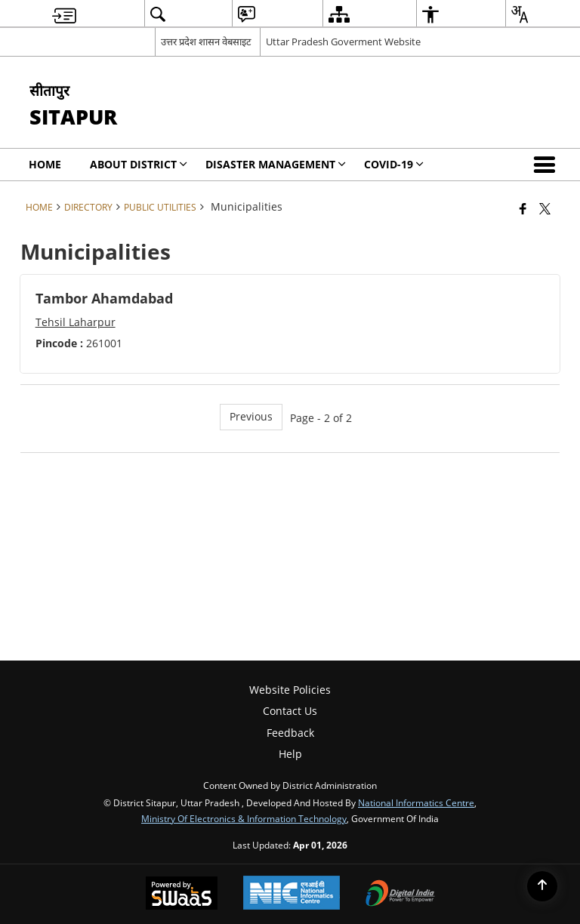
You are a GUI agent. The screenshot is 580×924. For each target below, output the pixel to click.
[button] (548, 165)
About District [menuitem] (139, 164)
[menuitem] (64, 14)
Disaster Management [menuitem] (276, 164)
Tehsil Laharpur (76, 322)
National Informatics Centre (416, 802)
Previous (251, 416)
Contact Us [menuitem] (290, 711)
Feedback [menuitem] (290, 733)
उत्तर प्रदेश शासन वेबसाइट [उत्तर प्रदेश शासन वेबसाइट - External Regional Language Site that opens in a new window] (206, 42)
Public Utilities (160, 207)
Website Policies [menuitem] (290, 690)
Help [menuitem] (290, 754)
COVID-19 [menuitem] (394, 164)
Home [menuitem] (45, 164)
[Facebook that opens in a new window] (523, 208)
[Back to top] (542, 886)
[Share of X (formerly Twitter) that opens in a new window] (545, 208)
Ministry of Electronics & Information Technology (244, 818)
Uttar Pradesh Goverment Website (343, 42)
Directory (88, 207)
